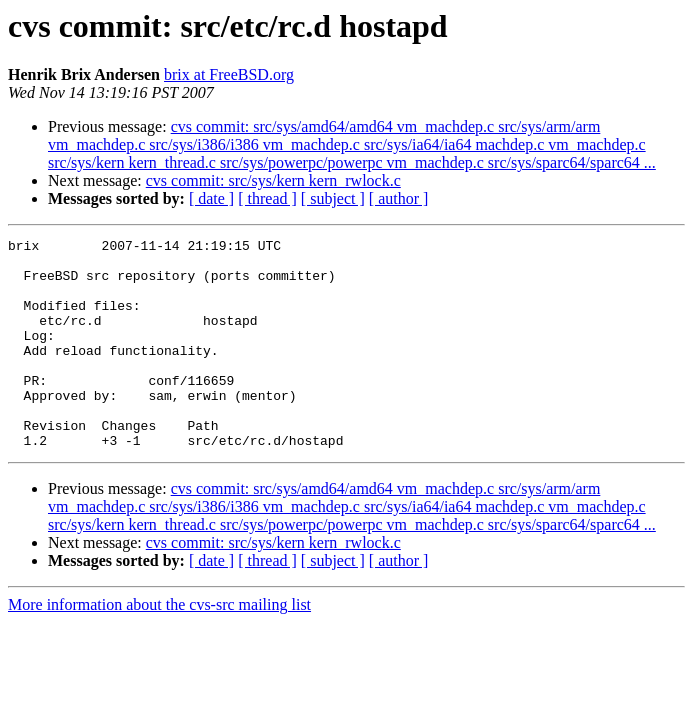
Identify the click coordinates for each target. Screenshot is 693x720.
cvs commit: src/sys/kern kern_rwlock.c (273, 180)
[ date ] (211, 198)
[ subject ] (333, 198)
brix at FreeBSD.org (229, 74)
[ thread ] (267, 198)
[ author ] (399, 198)
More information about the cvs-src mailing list (159, 646)
